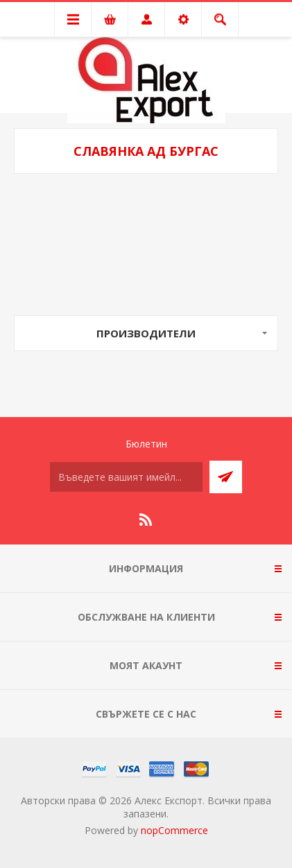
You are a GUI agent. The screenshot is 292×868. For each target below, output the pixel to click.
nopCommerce (174, 830)
